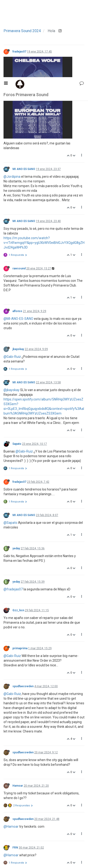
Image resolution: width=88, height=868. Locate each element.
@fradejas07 (13, 512)
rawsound (19, 191)
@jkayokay (11, 313)
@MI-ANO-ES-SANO (18, 242)
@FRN (8, 807)
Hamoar (18, 709)
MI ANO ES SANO (24, 92)
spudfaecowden (23, 609)
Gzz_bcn (18, 533)
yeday (16, 471)
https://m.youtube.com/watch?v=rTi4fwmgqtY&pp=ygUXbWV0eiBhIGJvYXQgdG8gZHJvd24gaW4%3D (44, 166)
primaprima (20, 571)
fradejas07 (19, 52)
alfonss (17, 234)
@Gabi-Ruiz (12, 279)
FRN (15, 770)
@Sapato (10, 445)
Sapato (17, 367)
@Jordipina (12, 99)
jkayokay (18, 272)
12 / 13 (44, 855)
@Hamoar (11, 749)
